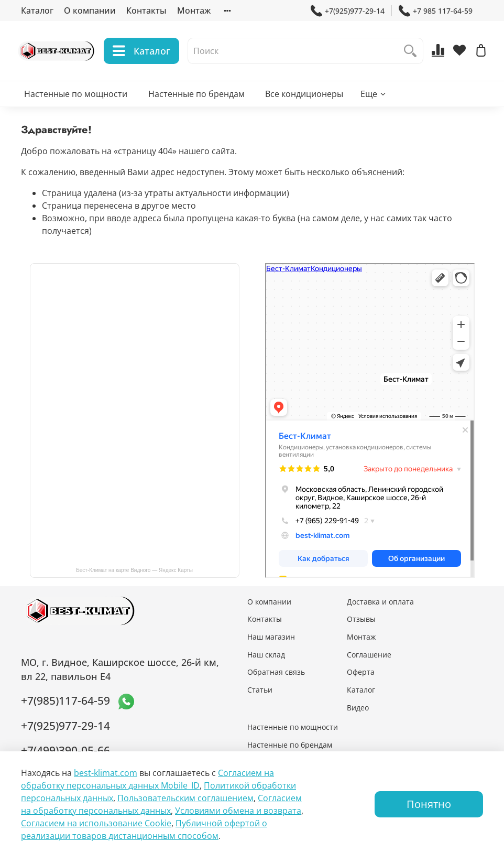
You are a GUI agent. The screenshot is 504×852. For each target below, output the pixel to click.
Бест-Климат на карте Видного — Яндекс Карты (134, 570)
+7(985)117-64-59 (65, 700)
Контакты (146, 10)
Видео (358, 708)
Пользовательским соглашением (185, 798)
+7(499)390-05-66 (65, 750)
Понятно (429, 804)
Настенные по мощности (76, 98)
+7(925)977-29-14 (348, 11)
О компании (90, 10)
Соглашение (369, 655)
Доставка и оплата (380, 602)
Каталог (37, 10)
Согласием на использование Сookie (96, 823)
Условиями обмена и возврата (238, 811)
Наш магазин (271, 637)
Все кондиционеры (304, 98)
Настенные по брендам (196, 98)
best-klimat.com (106, 773)
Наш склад (266, 655)
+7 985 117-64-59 (436, 11)
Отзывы (361, 619)
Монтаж (194, 10)
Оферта (361, 672)
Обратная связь (276, 672)
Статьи (260, 690)
